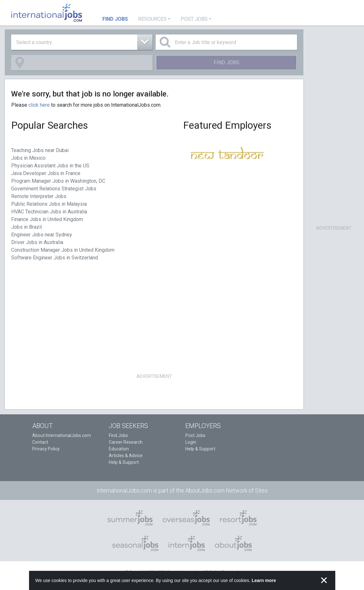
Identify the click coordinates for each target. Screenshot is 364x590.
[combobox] (82, 42)
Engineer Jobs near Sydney (42, 235)
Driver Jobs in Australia (37, 242)
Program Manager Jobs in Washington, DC (58, 181)
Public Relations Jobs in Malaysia (49, 204)
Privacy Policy (46, 449)
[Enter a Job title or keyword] (226, 42)
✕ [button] (324, 580)
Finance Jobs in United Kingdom (47, 219)
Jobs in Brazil (26, 227)
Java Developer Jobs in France (46, 173)
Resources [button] (152, 19)
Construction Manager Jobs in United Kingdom (63, 250)
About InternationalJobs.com (62, 435)
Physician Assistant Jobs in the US (50, 166)
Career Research (126, 442)
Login (191, 442)
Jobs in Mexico (28, 158)
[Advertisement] (154, 327)
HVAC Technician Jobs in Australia (49, 212)
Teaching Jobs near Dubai (40, 150)
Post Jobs (195, 435)
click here (39, 105)
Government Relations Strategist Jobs (54, 189)
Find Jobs (227, 62)
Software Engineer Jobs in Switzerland (55, 258)
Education (119, 449)
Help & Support (124, 462)
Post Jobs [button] (194, 19)
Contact (40, 442)
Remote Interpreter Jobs (39, 196)
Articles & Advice (126, 456)
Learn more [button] (264, 580)
